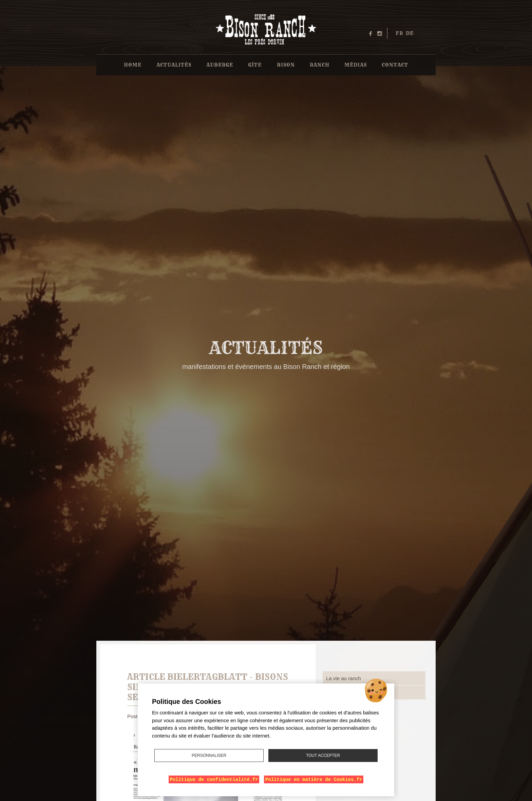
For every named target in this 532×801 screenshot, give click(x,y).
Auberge (220, 65)
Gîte (255, 65)
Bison (286, 65)
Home (133, 65)
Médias (356, 65)
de (410, 33)
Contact (395, 65)
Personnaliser (209, 756)
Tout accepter (323, 756)
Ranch (320, 65)
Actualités (174, 65)
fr (399, 33)
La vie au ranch (344, 678)
